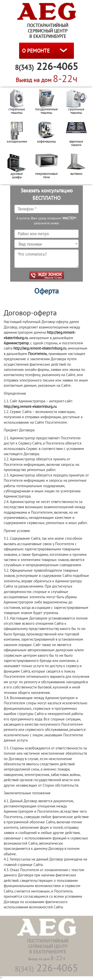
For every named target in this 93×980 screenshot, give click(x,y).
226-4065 (46, 968)
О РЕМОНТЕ (36, 51)
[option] (17, 104)
